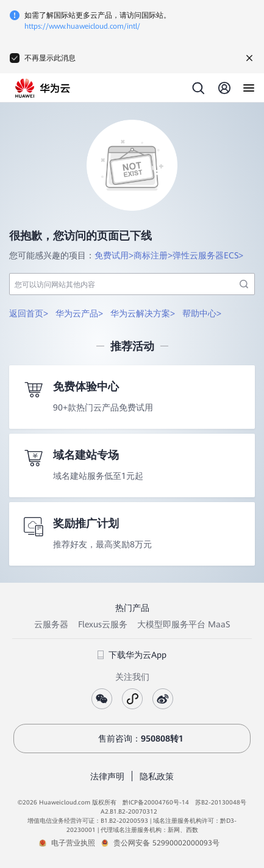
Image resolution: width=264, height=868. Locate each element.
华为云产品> (79, 313)
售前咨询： (132, 739)
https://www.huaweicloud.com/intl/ (82, 26)
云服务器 (51, 624)
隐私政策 (157, 776)
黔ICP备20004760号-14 (156, 802)
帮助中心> (202, 313)
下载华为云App (132, 655)
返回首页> (29, 313)
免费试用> (114, 255)
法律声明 (107, 776)
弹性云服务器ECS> (208, 255)
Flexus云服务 (103, 624)
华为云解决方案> (143, 313)
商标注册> (153, 255)
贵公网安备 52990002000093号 (166, 843)
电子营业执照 (73, 843)
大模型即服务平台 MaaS (184, 624)
